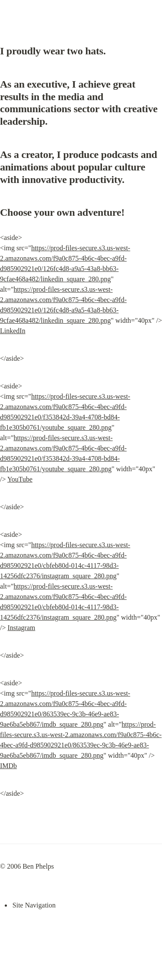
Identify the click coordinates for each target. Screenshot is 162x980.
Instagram (21, 628)
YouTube (20, 479)
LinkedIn (13, 331)
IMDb (8, 766)
